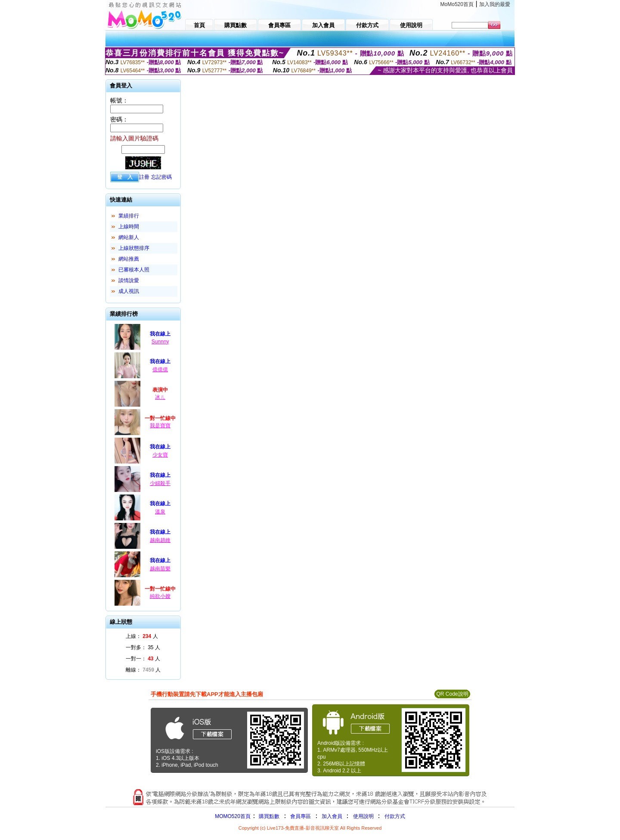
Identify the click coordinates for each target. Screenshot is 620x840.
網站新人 (129, 237)
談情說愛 (129, 280)
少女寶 (160, 455)
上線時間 (129, 227)
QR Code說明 (452, 694)
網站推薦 (129, 259)
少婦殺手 (160, 483)
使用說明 (363, 816)
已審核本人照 (134, 270)
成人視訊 (129, 291)
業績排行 (129, 216)
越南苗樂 (160, 569)
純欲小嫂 (160, 596)
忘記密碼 (161, 177)
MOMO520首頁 (233, 816)
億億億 (160, 370)
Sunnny (160, 342)
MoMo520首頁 (457, 4)
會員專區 (301, 816)
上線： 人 (142, 636)
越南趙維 (160, 540)
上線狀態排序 (134, 248)
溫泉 (160, 512)
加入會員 (332, 816)
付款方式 (395, 816)
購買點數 (268, 816)
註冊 (144, 177)
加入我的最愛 (495, 4)
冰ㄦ (160, 397)
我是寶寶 (160, 426)
